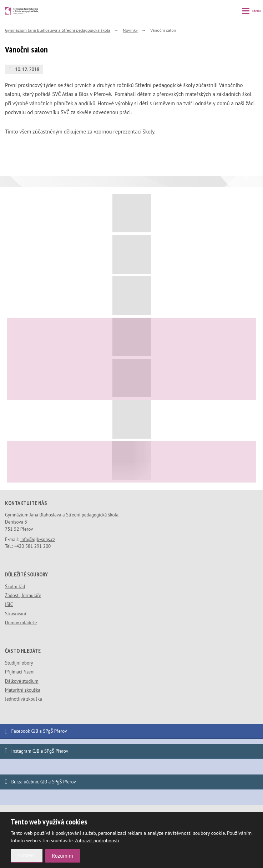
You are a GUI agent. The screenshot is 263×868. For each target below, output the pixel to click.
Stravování (16, 614)
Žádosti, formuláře (23, 596)
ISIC (9, 604)
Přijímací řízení (20, 672)
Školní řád (15, 587)
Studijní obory (19, 663)
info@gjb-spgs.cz (38, 539)
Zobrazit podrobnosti (97, 841)
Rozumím (63, 856)
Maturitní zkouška (23, 690)
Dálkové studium (22, 681)
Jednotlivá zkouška (24, 699)
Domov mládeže (21, 623)
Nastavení (27, 855)
